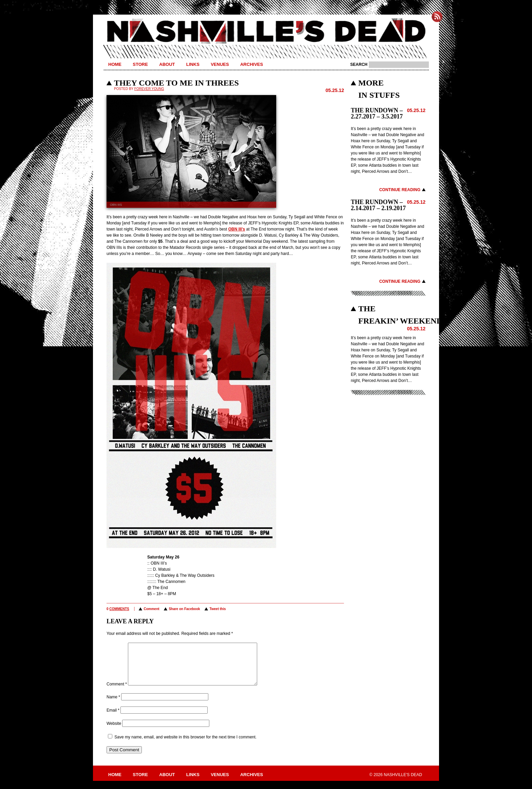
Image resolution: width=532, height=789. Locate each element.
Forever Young (149, 89)
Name (113, 705)
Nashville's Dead (266, 32)
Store (140, 64)
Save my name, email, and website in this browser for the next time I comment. (185, 745)
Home (115, 64)
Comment (151, 609)
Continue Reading (400, 190)
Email (113, 718)
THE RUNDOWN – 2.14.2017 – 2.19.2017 (378, 205)
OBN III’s (237, 229)
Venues (220, 64)
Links (193, 64)
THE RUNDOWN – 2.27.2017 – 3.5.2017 (377, 113)
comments (119, 609)
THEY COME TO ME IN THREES (176, 83)
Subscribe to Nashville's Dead (437, 17)
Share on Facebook (184, 609)
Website (114, 732)
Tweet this (217, 609)
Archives (252, 64)
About (167, 64)
